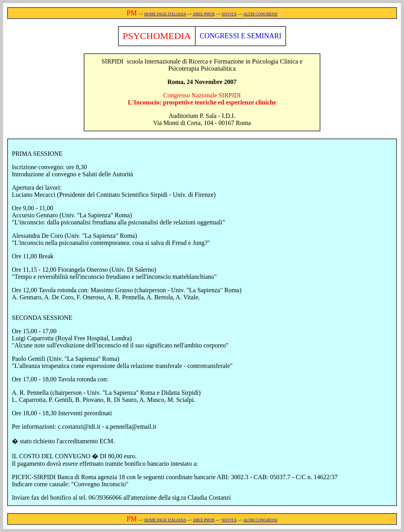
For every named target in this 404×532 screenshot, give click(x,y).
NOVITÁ (229, 14)
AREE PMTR (204, 14)
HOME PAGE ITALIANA (165, 14)
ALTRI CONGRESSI (261, 14)
